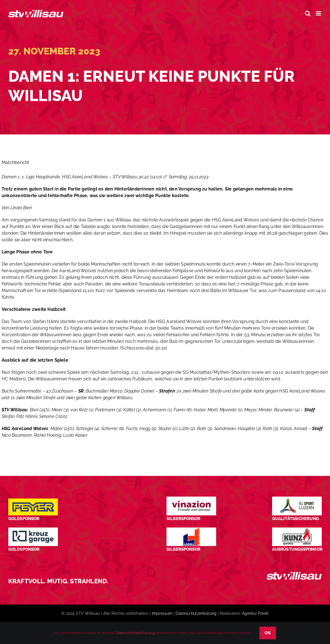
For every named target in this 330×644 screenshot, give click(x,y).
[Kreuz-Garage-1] (33, 530)
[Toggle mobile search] (308, 13)
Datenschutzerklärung (196, 613)
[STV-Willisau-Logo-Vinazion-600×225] (191, 499)
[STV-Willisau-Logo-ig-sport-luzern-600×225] (297, 499)
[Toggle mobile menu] (319, 13)
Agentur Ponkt (255, 613)
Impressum (162, 613)
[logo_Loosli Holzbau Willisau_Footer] (191, 530)
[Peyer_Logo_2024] (33, 501)
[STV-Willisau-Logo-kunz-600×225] (297, 530)
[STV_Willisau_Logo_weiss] (294, 574)
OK (268, 633)
